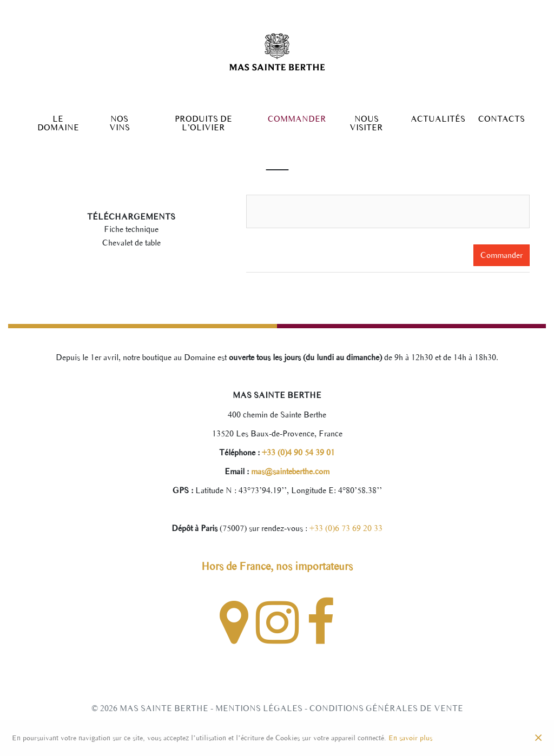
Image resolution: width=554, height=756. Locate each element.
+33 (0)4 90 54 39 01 (297, 452)
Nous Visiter (366, 124)
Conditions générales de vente (386, 708)
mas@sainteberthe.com (289, 471)
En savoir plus (410, 738)
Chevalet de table (131, 243)
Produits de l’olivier (203, 124)
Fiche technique (131, 229)
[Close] (538, 738)
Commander (297, 119)
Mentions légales (259, 708)
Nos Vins (120, 124)
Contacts (502, 119)
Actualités (438, 119)
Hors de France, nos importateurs (277, 566)
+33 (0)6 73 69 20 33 (346, 528)
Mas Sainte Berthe (164, 708)
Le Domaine (58, 124)
